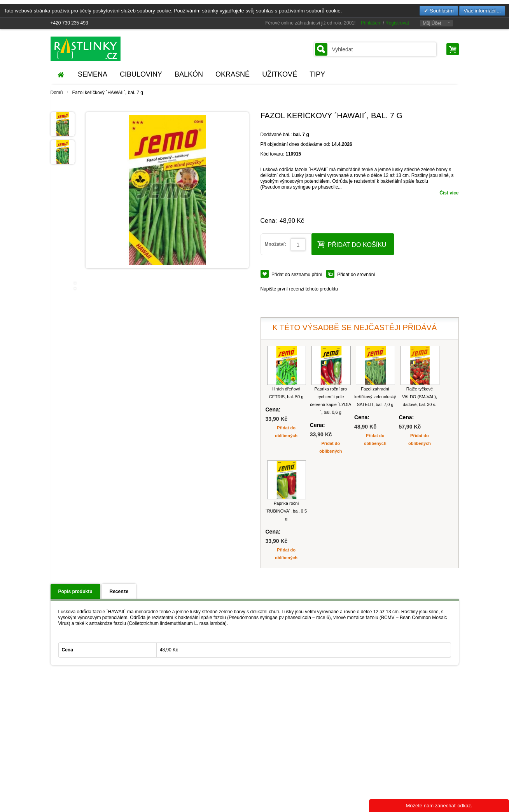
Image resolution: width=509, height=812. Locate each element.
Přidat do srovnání (356, 275)
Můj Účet (432, 23)
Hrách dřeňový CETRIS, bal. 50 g (286, 393)
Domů (57, 93)
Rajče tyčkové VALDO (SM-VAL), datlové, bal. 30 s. (420, 397)
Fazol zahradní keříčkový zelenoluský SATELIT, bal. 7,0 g (375, 397)
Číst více (449, 193)
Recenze (119, 591)
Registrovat (397, 23)
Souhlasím (441, 11)
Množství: (275, 244)
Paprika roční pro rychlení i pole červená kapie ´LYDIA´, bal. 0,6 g (331, 401)
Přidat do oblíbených (286, 432)
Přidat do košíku (352, 244)
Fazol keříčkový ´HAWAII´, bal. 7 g (108, 93)
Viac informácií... (482, 11)
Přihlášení (371, 23)
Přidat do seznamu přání (297, 275)
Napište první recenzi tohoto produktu (299, 289)
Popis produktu (75, 591)
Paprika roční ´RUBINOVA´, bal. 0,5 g (286, 511)
